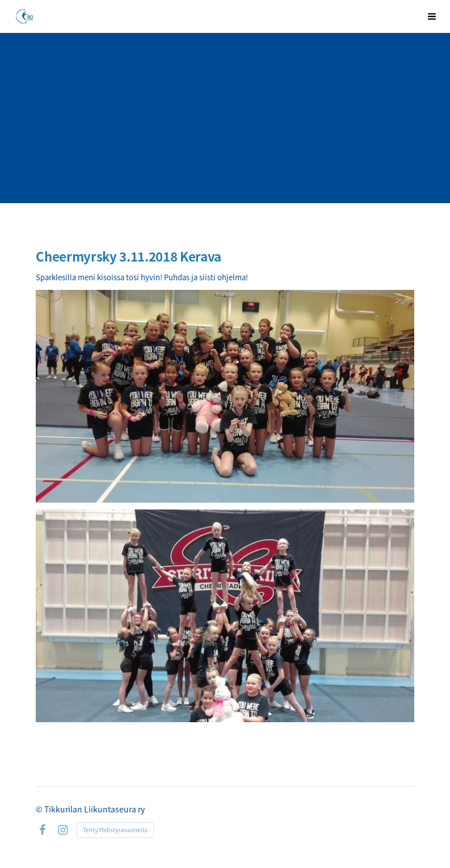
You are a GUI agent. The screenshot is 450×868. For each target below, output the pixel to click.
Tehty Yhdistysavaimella (115, 830)
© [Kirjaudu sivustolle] (40, 809)
